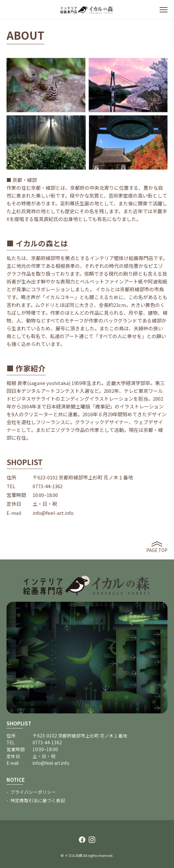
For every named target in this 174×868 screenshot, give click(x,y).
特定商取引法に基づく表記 (38, 800)
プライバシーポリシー (33, 792)
